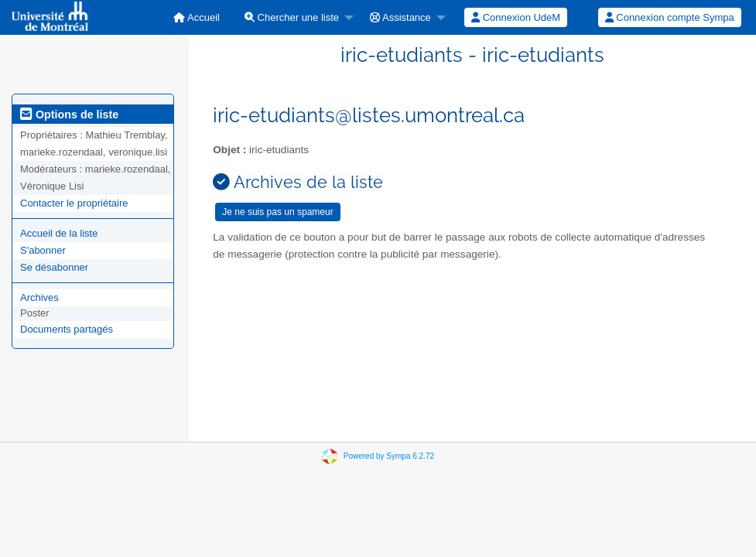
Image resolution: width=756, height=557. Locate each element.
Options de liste (69, 114)
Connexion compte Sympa (670, 17)
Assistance (400, 17)
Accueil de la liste (59, 233)
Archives (39, 297)
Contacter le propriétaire (74, 203)
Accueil (197, 17)
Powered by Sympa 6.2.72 (389, 456)
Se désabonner (54, 267)
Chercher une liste (292, 17)
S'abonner (43, 250)
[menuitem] (197, 17)
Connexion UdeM (516, 17)
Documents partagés (67, 329)
